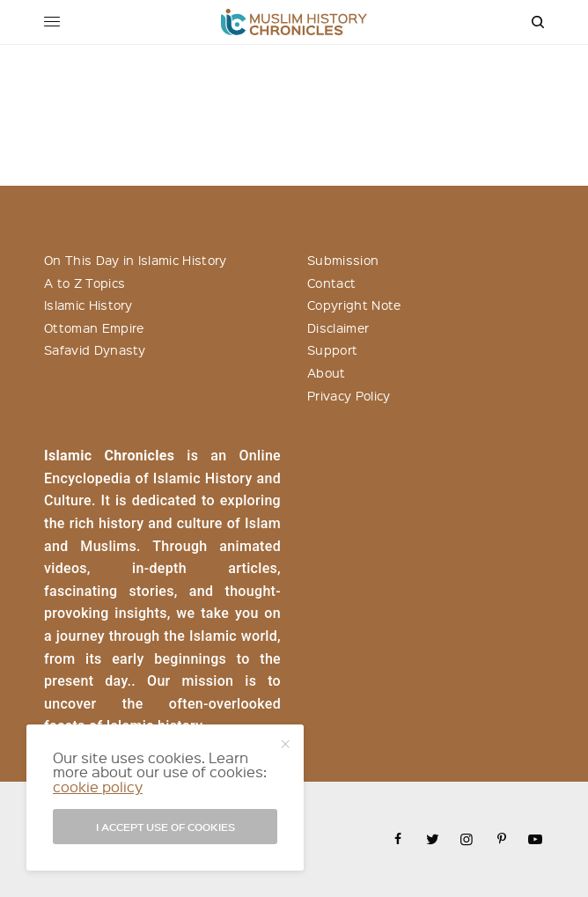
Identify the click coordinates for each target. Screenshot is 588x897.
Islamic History (88, 305)
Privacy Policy (349, 395)
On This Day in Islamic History (136, 260)
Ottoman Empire (94, 327)
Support (332, 349)
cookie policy (98, 787)
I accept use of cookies (165, 827)
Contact (331, 283)
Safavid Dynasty (95, 349)
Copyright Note (354, 305)
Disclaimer (338, 327)
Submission (343, 260)
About (327, 372)
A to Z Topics (85, 283)
